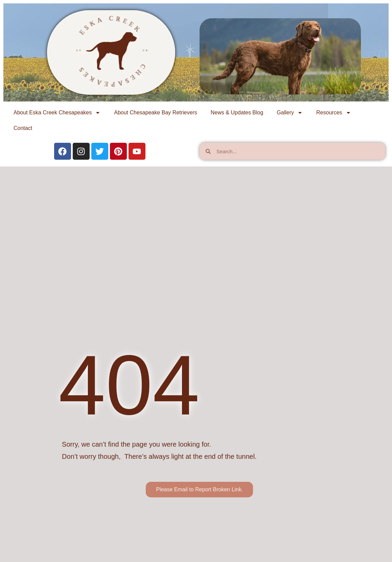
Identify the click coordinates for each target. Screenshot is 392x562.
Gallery (290, 113)
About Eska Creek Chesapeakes (57, 113)
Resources (333, 113)
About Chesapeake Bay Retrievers (155, 113)
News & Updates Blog (237, 113)
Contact (23, 128)
